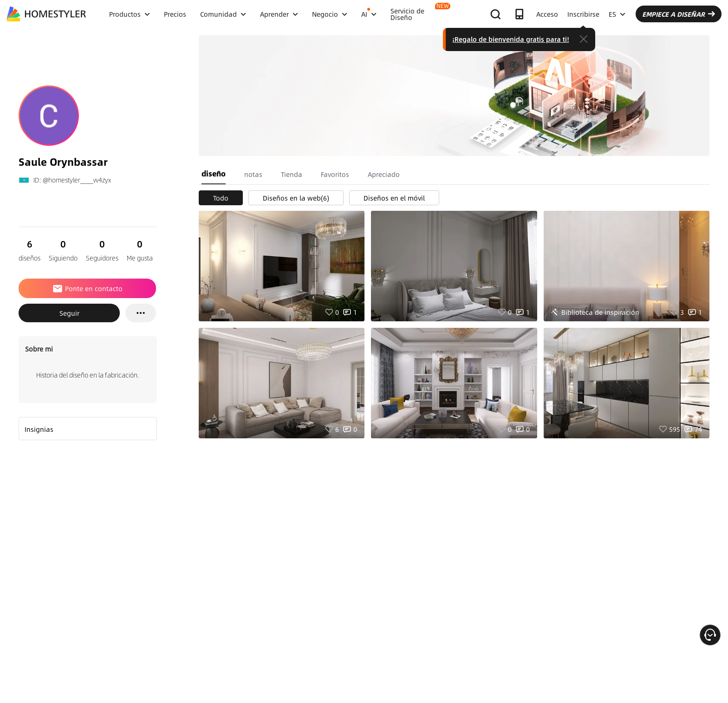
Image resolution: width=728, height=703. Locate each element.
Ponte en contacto (87, 288)
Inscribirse (583, 14)
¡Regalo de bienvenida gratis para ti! (511, 39)
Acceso (547, 14)
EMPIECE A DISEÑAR (679, 14)
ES (617, 14)
